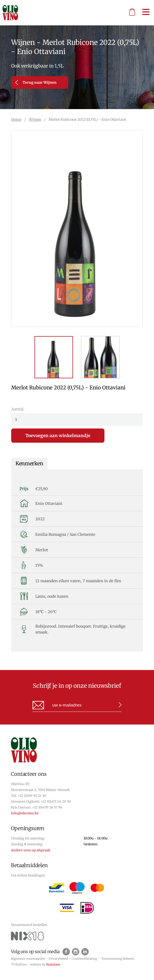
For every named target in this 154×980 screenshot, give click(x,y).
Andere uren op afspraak (31, 850)
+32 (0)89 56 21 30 (32, 796)
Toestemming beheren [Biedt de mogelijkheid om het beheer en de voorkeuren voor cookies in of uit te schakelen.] (118, 959)
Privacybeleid (58, 959)
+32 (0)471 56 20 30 (56, 802)
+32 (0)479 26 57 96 (47, 807)
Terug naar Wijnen (36, 82)
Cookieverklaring (84, 959)
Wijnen (35, 119)
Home (16, 119)
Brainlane (53, 964)
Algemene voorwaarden (28, 959)
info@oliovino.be (25, 813)
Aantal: (18, 409)
